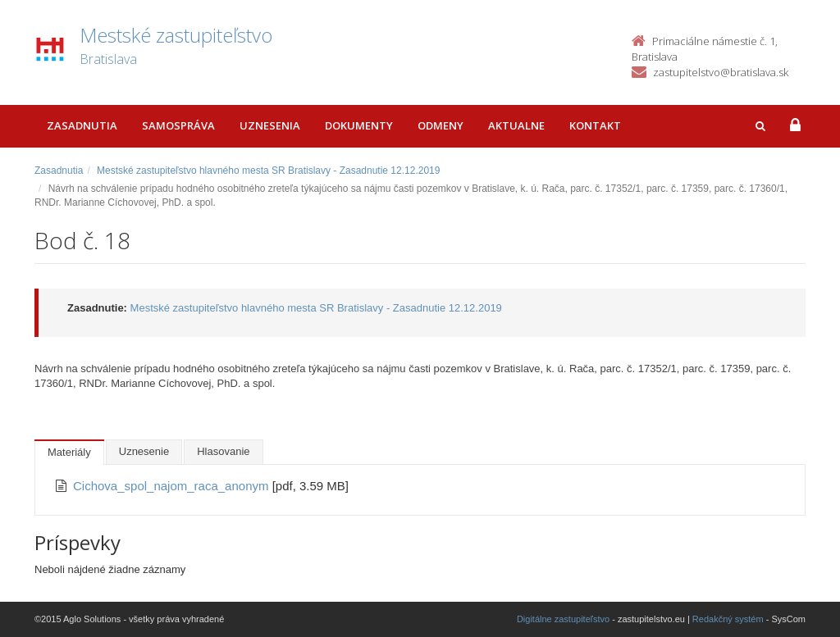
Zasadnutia (82, 125)
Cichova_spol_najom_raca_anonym (173, 486)
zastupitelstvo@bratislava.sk (721, 72)
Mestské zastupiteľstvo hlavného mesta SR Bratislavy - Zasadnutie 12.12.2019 (268, 171)
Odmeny (441, 125)
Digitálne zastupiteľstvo (563, 619)
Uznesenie (144, 451)
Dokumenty (359, 125)
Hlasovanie (223, 451)
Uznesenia (270, 125)
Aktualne (516, 125)
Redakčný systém (728, 619)
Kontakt (595, 125)
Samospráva (178, 125)
